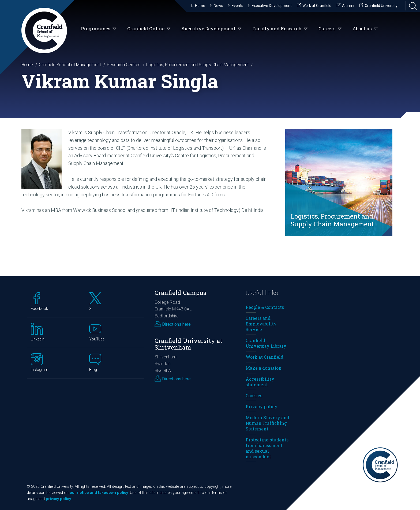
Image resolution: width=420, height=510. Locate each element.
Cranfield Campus (180, 293)
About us (365, 29)
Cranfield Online (149, 29)
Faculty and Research (280, 29)
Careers (330, 29)
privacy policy (58, 499)
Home (27, 65)
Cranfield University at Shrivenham (188, 344)
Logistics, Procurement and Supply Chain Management (197, 65)
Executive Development (211, 29)
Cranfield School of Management (70, 65)
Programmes (99, 29)
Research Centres (124, 65)
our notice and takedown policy (99, 493)
